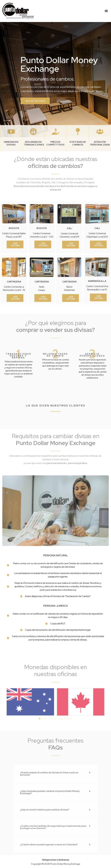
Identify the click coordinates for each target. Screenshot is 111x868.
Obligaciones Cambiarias (55, 860)
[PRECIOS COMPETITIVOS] (55, 155)
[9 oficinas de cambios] (78, 155)
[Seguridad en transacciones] (33, 155)
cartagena (14, 330)
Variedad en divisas (11, 167)
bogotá (14, 276)
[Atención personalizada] (100, 155)
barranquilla (97, 329)
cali (69, 276)
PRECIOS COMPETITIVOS (55, 167)
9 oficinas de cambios (78, 167)
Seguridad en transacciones (34, 167)
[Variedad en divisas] (11, 155)
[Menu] (106, 11)
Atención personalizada (100, 167)
